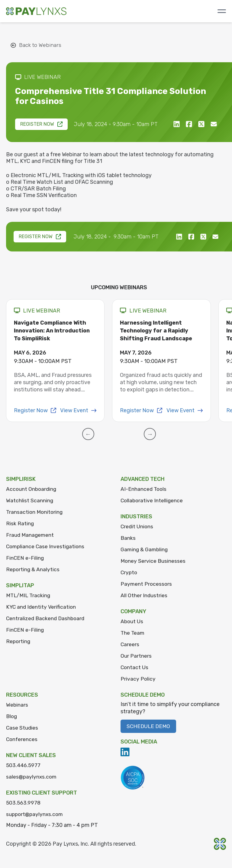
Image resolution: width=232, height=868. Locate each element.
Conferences (22, 739)
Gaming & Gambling (145, 549)
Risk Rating (20, 523)
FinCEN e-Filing (25, 558)
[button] (91, 434)
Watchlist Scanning (30, 500)
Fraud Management (31, 535)
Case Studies (22, 728)
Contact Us (135, 667)
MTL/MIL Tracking (29, 595)
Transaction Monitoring (35, 512)
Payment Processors (147, 584)
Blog (12, 716)
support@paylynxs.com (36, 814)
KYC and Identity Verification (42, 607)
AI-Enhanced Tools (144, 489)
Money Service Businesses (153, 561)
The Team (133, 633)
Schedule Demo (149, 726)
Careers (130, 644)
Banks (128, 538)
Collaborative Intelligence (152, 500)
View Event (78, 410)
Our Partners (136, 656)
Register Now (42, 124)
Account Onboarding (32, 489)
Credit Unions (137, 526)
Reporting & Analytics (33, 569)
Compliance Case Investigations (46, 546)
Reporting (19, 641)
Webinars (17, 705)
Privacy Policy (138, 679)
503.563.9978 (24, 803)
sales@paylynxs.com (32, 777)
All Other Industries (144, 595)
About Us (132, 621)
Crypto (129, 572)
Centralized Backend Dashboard (46, 618)
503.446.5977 (24, 765)
